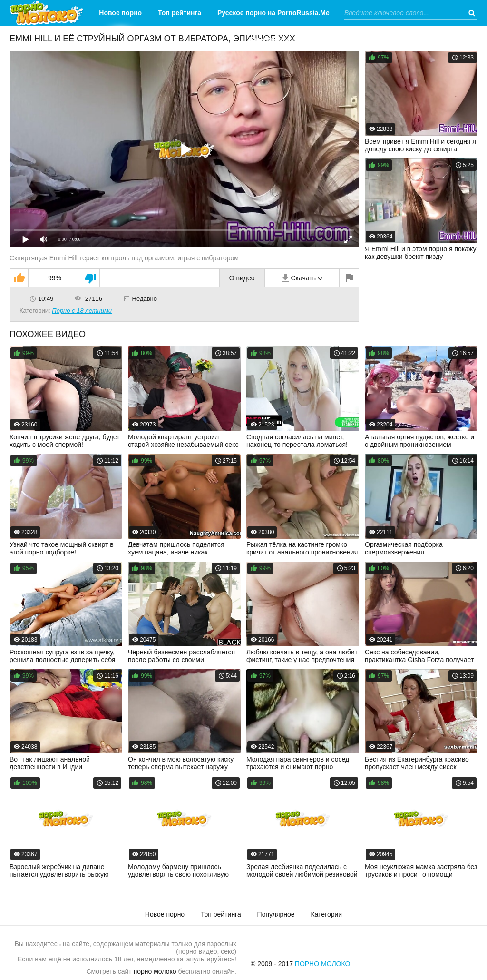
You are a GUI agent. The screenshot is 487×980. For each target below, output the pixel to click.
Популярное (276, 914)
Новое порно (120, 13)
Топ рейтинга (180, 13)
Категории (266, 39)
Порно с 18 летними (82, 311)
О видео (242, 278)
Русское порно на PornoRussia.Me (273, 13)
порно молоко (155, 971)
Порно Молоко (323, 964)
